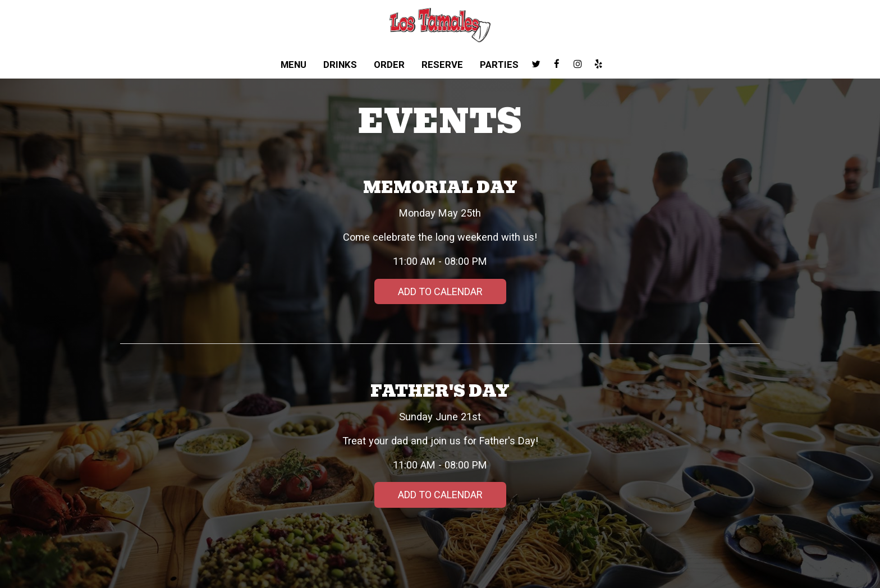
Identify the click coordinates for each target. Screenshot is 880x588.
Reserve (442, 65)
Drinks (340, 65)
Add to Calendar (440, 291)
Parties (499, 65)
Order (389, 65)
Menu (294, 65)
